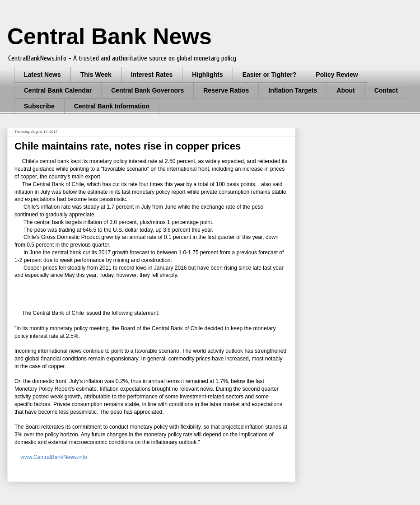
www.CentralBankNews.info (52, 457)
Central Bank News (110, 37)
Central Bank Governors (147, 90)
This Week (96, 75)
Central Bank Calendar (58, 90)
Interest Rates (152, 75)
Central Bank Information (112, 106)
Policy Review (337, 75)
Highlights (207, 75)
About (345, 90)
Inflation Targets (293, 90)
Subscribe (39, 106)
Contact (386, 90)
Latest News (42, 75)
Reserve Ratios (226, 90)
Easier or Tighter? (270, 75)
